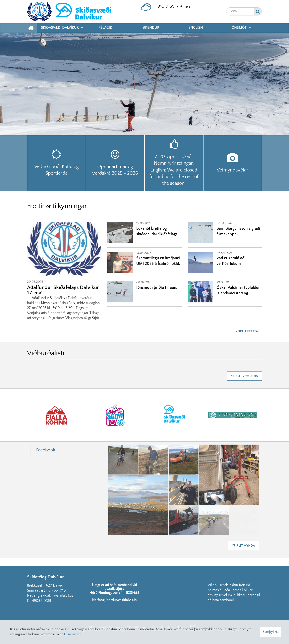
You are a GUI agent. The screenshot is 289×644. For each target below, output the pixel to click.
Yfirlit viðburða (244, 376)
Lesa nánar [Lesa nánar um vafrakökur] (72, 634)
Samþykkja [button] (271, 632)
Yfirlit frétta (247, 331)
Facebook (46, 450)
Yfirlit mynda (243, 546)
